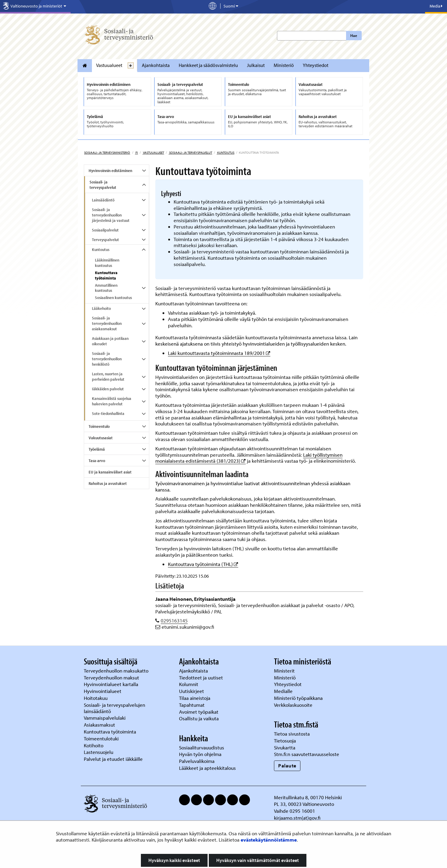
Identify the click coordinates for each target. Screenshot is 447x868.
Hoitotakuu (96, 698)
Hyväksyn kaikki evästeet (174, 860)
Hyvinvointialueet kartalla (112, 684)
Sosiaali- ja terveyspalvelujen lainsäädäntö (114, 708)
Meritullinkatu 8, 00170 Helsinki (308, 797)
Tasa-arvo (97, 461)
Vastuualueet (109, 65)
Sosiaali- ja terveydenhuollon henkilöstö (107, 359)
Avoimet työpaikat (199, 712)
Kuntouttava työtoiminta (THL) (203, 564)
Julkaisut (256, 65)
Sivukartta (285, 747)
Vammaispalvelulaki (105, 718)
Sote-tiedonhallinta (108, 413)
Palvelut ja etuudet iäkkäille (113, 759)
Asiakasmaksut (99, 725)
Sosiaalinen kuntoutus (113, 298)
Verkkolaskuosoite (294, 705)
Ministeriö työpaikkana (299, 698)
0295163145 (174, 620)
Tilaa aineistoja (195, 698)
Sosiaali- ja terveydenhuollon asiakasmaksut (107, 323)
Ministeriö (284, 65)
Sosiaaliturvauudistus (202, 747)
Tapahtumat (192, 705)
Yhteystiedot (316, 65)
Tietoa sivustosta (292, 734)
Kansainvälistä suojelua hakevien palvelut (112, 401)
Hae (354, 35)
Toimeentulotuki (102, 738)
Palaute (287, 765)
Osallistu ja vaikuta (199, 718)
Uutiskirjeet (192, 691)
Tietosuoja (285, 741)
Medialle (284, 691)
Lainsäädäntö (103, 200)
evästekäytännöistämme (269, 840)
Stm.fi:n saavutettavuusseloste (307, 754)
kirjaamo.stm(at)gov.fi (297, 818)
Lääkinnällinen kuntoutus (107, 263)
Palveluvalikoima (197, 761)
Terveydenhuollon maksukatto (117, 671)
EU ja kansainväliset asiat (110, 472)
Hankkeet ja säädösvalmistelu (208, 65)
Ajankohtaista (156, 65)
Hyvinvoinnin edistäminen (110, 171)
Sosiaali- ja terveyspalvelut (190, 153)
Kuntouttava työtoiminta (106, 275)
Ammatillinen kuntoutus (106, 288)
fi (136, 153)
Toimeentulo (99, 426)
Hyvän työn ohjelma (200, 754)
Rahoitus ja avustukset (108, 483)
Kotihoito (94, 745)
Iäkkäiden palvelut (108, 389)
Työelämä (97, 449)
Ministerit (285, 671)
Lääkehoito (101, 308)
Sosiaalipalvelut (105, 230)
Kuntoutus (225, 153)
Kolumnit (189, 684)
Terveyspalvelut (105, 240)
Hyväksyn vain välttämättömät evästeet (258, 860)
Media (436, 6)
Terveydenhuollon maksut (112, 677)
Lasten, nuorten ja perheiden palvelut (108, 377)
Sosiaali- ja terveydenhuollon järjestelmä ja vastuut (111, 215)
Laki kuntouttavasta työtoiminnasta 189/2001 (219, 353)
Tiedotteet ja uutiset (202, 677)
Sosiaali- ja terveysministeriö (107, 153)
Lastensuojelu (99, 752)
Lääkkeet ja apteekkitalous (207, 768)
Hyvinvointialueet (103, 691)
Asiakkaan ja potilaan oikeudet (110, 341)
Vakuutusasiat (101, 438)
